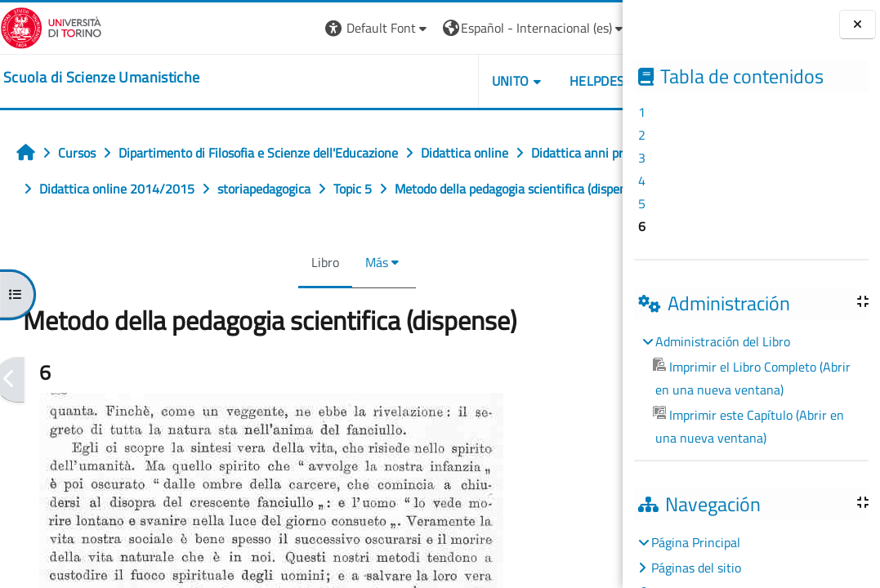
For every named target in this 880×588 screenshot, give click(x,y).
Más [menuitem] (339, 298)
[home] (101, 78)
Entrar (592, 28)
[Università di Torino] (51, 26)
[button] (302, 28)
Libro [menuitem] (288, 298)
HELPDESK (525, 81)
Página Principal (696, 542)
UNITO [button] (435, 81)
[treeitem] (751, 390)
